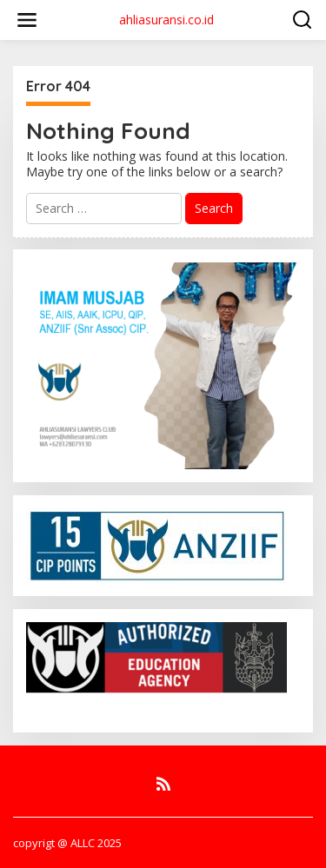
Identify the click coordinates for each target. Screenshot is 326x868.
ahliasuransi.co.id (166, 20)
